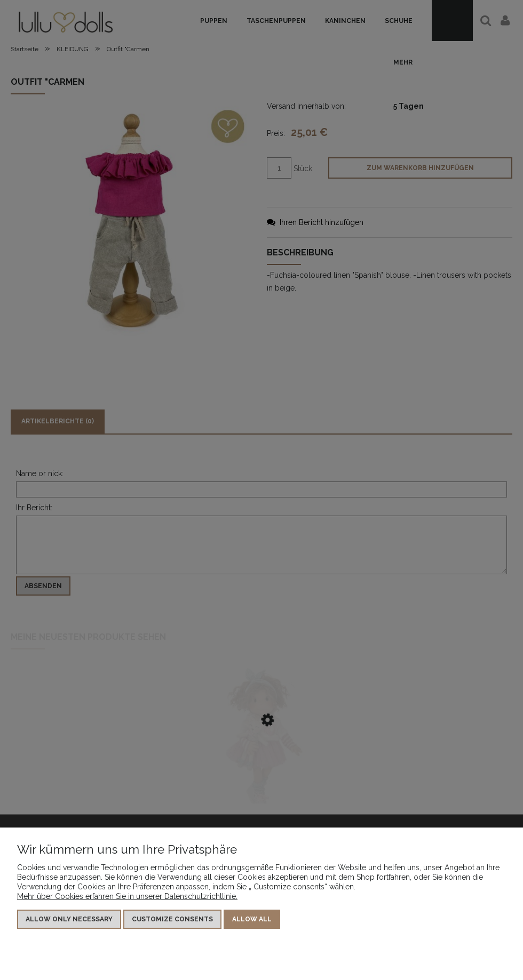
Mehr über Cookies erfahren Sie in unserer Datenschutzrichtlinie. (127, 896)
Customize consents (172, 919)
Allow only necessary (69, 919)
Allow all (252, 919)
